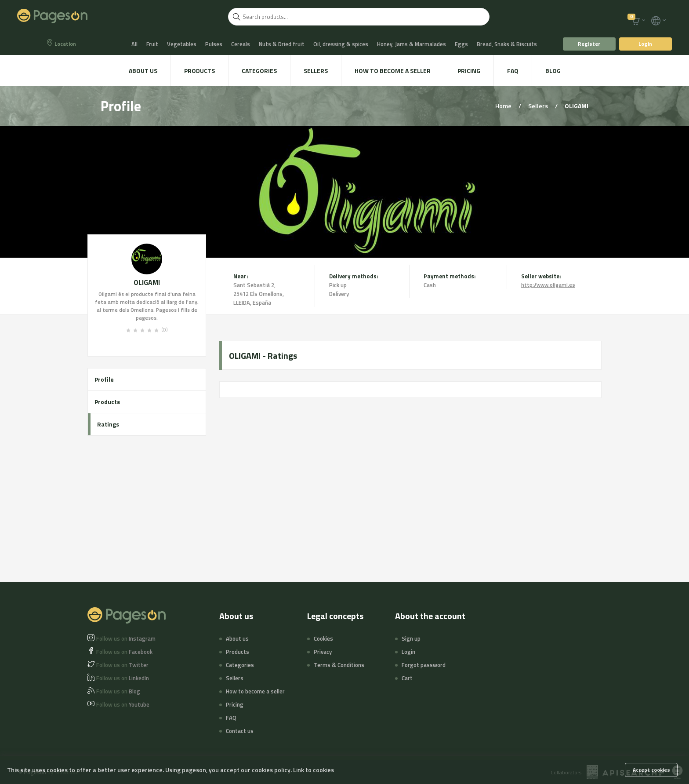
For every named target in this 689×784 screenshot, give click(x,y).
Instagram (126, 638)
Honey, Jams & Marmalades (412, 44)
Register (589, 44)
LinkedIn (123, 678)
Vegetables (182, 44)
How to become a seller (393, 71)
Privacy (323, 652)
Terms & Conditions (339, 665)
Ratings (108, 424)
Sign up (411, 638)
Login (645, 44)
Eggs (461, 44)
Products (199, 71)
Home (504, 106)
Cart (407, 678)
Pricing (469, 71)
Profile (104, 379)
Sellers (316, 71)
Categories (259, 71)
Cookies (323, 638)
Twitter (122, 665)
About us (143, 71)
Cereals (241, 44)
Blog (553, 71)
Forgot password (424, 665)
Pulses (214, 44)
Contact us (240, 731)
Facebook (124, 652)
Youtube (123, 704)
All (134, 44)
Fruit (152, 44)
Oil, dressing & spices (341, 44)
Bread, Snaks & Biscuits (507, 44)
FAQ (513, 71)
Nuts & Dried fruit (282, 44)
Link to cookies (314, 770)
